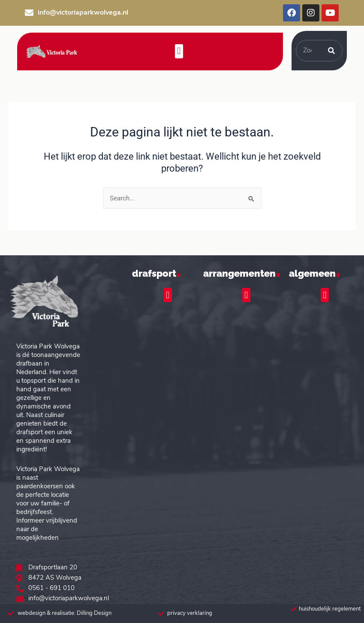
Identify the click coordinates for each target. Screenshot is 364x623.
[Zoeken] (331, 51)
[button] (179, 51)
